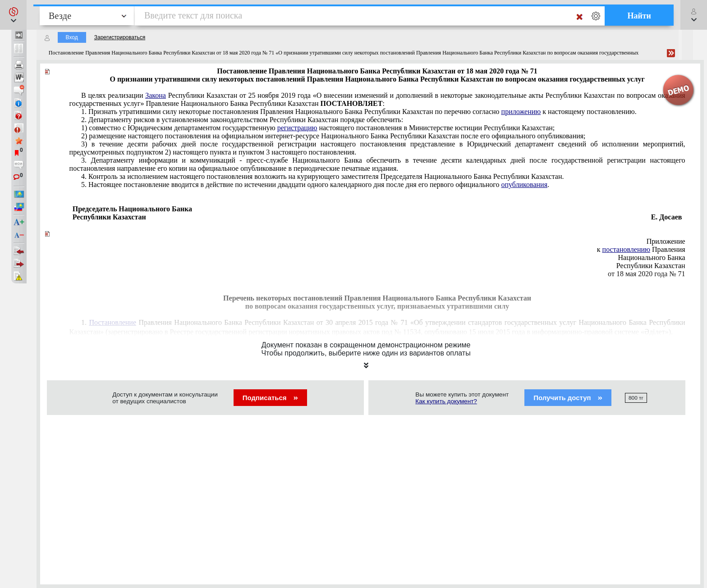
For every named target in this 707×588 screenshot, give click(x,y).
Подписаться (270, 398)
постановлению (626, 249)
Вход (72, 37)
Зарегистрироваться (120, 37)
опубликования (524, 185)
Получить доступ (568, 398)
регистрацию (297, 128)
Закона (156, 95)
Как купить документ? (446, 401)
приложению (521, 112)
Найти (639, 16)
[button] (13, 15)
